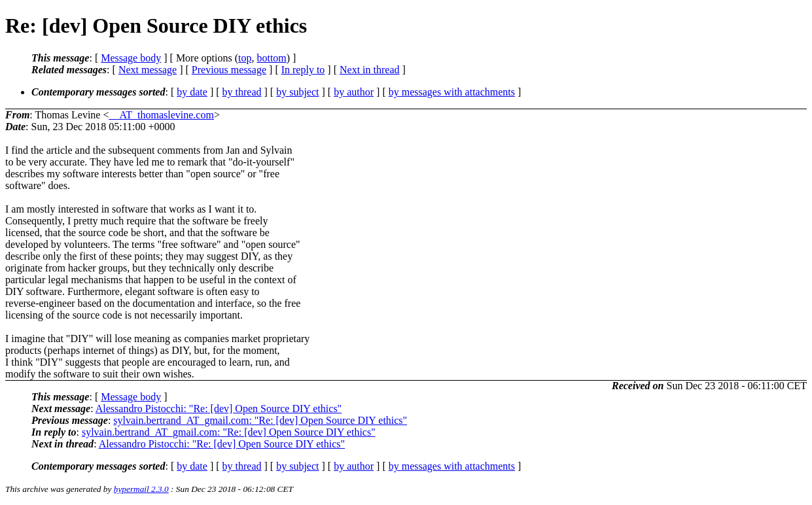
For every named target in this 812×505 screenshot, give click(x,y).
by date (192, 92)
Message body (131, 58)
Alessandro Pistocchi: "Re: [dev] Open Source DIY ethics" (219, 409)
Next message (148, 70)
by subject (297, 92)
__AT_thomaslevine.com (162, 115)
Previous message (229, 70)
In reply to (303, 70)
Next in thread (370, 70)
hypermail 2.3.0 (141, 489)
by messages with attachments (452, 92)
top (245, 58)
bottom (271, 58)
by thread (242, 92)
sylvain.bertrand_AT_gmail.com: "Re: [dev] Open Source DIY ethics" (260, 420)
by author (354, 92)
